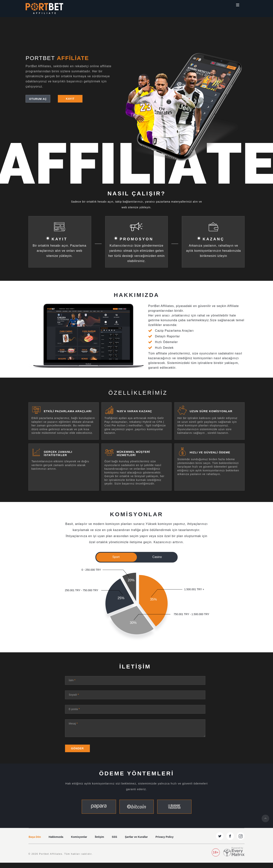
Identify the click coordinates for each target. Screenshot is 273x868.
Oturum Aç (38, 99)
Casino (157, 557)
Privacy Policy (164, 842)
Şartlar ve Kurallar (136, 842)
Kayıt (70, 99)
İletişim (99, 842)
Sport (116, 557)
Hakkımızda (56, 842)
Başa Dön (35, 842)
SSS (115, 842)
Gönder (79, 753)
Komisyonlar (79, 842)
